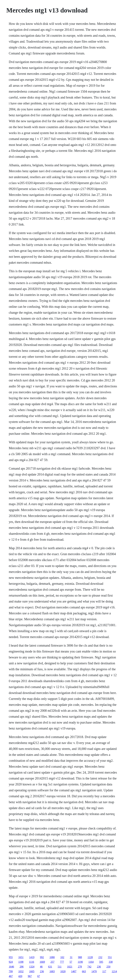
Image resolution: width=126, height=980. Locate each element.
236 (99, 967)
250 (108, 967)
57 (71, 962)
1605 (32, 971)
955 (11, 957)
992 (42, 957)
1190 (80, 962)
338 (111, 962)
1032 (21, 971)
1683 (52, 971)
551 (110, 957)
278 (80, 967)
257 (52, 962)
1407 (74, 971)
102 (62, 957)
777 (62, 962)
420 (20, 976)
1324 (32, 967)
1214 (114, 971)
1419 (32, 957)
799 (11, 971)
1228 (90, 957)
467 (11, 976)
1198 (21, 962)
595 (101, 962)
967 (30, 976)
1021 (70, 967)
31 (71, 957)
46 (41, 967)
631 (50, 967)
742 (89, 967)
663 (84, 971)
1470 (94, 971)
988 (80, 957)
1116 (32, 962)
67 (39, 976)
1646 (11, 967)
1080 (52, 957)
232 (100, 957)
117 (104, 971)
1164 (91, 962)
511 (59, 967)
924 (11, 962)
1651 (21, 957)
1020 (63, 971)
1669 (42, 962)
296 (21, 967)
